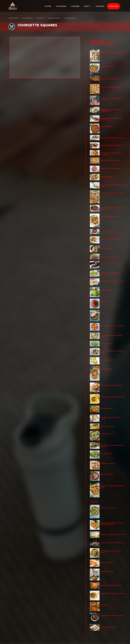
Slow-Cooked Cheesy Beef (111, 585)
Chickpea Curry (107, 408)
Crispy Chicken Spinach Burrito (113, 543)
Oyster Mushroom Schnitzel (112, 239)
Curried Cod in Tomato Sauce (112, 326)
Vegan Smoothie (107, 571)
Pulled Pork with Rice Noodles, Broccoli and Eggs (113, 524)
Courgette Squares (108, 360)
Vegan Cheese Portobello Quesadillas (111, 110)
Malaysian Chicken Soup (110, 257)
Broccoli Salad (106, 453)
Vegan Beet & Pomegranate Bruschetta (111, 119)
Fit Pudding (105, 302)
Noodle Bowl (106, 248)
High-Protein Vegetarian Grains (113, 281)
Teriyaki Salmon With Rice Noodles (111, 154)
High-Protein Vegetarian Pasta (112, 594)
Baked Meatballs (107, 474)
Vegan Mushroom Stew (110, 79)
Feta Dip (104, 313)
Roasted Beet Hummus (110, 232)
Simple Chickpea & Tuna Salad (112, 193)
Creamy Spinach (107, 344)
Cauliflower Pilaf (107, 434)
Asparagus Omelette (95, 502)
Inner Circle (40, 18)
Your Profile (48, 6)
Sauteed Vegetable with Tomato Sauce (113, 209)
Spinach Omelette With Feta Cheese (112, 186)
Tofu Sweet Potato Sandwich (112, 145)
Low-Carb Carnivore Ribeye (111, 264)
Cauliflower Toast (107, 426)
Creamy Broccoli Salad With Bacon (111, 336)
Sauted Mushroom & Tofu (111, 217)
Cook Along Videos (70, 18)
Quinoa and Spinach (109, 508)
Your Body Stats (100, 6)
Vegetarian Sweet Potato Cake (112, 53)
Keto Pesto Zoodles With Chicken (110, 274)
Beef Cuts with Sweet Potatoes (112, 616)
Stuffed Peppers (107, 177)
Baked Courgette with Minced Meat (112, 486)
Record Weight (75, 6)
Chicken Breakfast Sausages (112, 385)
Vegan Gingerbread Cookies (112, 87)
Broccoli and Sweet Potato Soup (113, 397)
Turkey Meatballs (107, 126)
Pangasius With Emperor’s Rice (113, 534)
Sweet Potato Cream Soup (111, 160)
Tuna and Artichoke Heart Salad (113, 138)
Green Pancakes (107, 290)
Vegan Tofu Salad (107, 66)
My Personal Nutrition (54, 18)
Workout (88, 6)
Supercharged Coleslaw (110, 168)
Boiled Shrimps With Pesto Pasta (111, 552)
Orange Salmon (107, 562)
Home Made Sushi (108, 627)
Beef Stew (105, 605)
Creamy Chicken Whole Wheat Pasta (112, 352)
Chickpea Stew (106, 369)
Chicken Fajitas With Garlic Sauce (111, 418)
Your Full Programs (61, 6)
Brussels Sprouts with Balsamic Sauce (113, 446)
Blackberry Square (108, 463)
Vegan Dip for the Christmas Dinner (112, 99)
